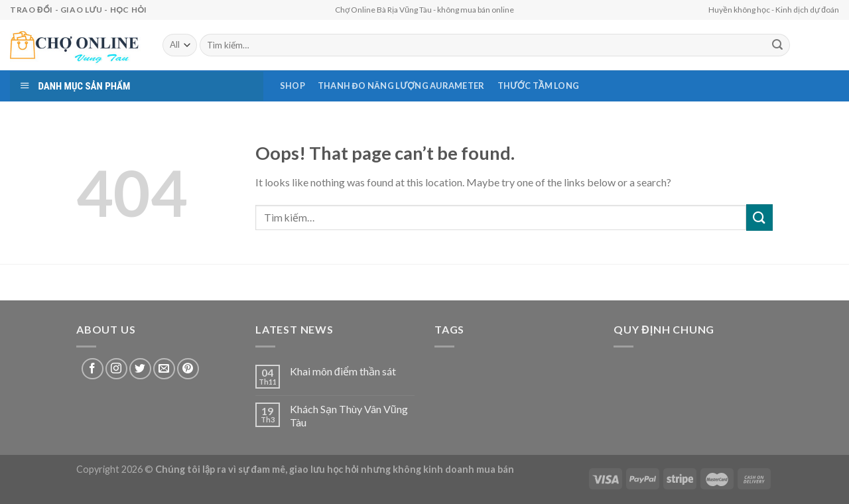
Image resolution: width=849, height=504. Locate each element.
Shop (293, 86)
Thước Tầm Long (539, 86)
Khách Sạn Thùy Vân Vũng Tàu (349, 415)
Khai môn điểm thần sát (343, 371)
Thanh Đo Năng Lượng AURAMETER (401, 86)
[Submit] (759, 217)
